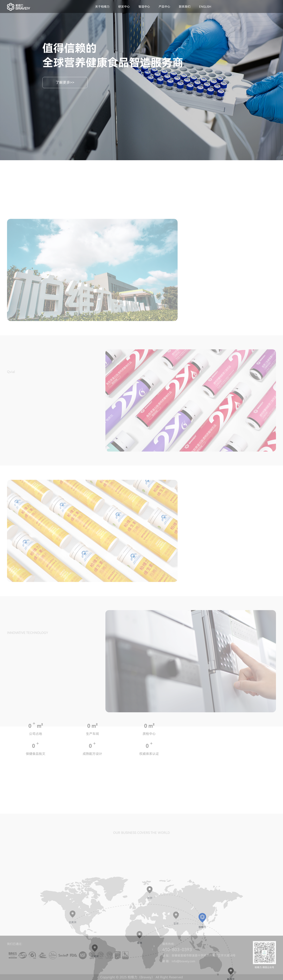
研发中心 (124, 7)
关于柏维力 (102, 7)
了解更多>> (65, 82)
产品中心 (164, 7)
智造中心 (144, 7)
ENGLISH (205, 7)
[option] (92, 336)
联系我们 (185, 7)
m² (40, 761)
